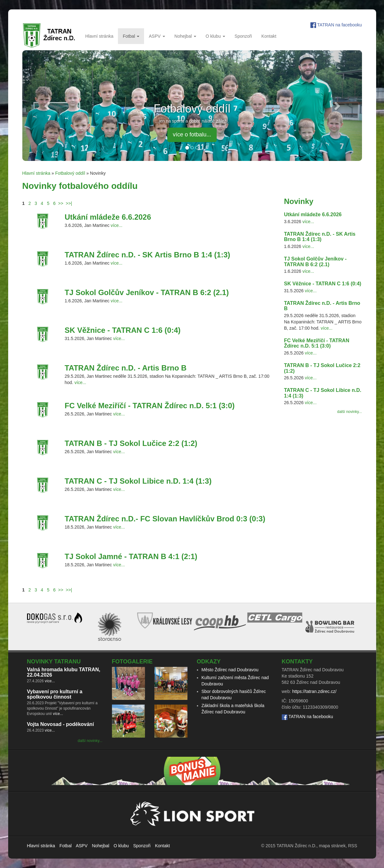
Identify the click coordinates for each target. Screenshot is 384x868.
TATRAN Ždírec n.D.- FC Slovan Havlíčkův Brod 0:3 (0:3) (165, 519)
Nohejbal (185, 36)
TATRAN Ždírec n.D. (296, 846)
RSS (353, 846)
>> (61, 203)
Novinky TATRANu (54, 662)
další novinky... (349, 412)
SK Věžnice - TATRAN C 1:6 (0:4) (123, 330)
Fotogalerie (132, 662)
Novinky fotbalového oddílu (80, 186)
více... (117, 225)
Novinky (299, 201)
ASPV (157, 36)
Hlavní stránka (99, 36)
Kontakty (297, 662)
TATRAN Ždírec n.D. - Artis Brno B (126, 368)
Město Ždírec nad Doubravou (230, 670)
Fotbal (131, 36)
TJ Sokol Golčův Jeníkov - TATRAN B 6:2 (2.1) (147, 292)
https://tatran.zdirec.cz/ (314, 691)
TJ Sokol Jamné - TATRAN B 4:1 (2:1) (131, 556)
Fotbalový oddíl (70, 173)
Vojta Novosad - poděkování (61, 724)
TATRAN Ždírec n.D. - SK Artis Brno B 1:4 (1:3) (147, 255)
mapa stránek (332, 846)
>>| (69, 203)
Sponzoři (243, 36)
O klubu (215, 36)
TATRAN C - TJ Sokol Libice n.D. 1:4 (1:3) (138, 481)
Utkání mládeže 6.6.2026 (108, 217)
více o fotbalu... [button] (192, 135)
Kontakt (269, 36)
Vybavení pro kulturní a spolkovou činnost (55, 694)
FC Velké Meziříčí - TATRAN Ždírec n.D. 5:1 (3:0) (150, 406)
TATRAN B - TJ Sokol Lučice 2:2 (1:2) (131, 443)
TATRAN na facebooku (340, 25)
